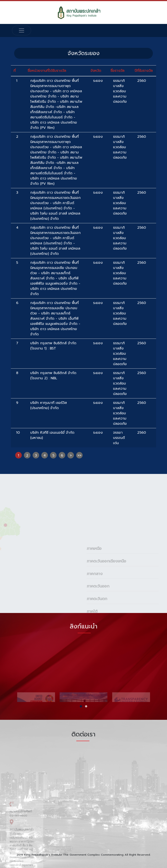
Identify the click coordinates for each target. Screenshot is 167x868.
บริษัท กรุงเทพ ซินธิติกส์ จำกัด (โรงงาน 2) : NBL (53, 376)
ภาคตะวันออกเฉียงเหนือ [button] (106, 594)
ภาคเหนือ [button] (94, 581)
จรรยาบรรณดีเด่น (119, 438)
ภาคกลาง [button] (95, 606)
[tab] (123, 581)
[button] (81, 706)
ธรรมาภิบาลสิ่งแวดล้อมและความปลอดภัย (120, 91)
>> (79, 455)
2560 (142, 81)
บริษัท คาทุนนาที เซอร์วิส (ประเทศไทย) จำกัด (48, 405)
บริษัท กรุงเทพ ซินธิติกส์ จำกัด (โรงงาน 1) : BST (53, 346)
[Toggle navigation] (22, 30)
